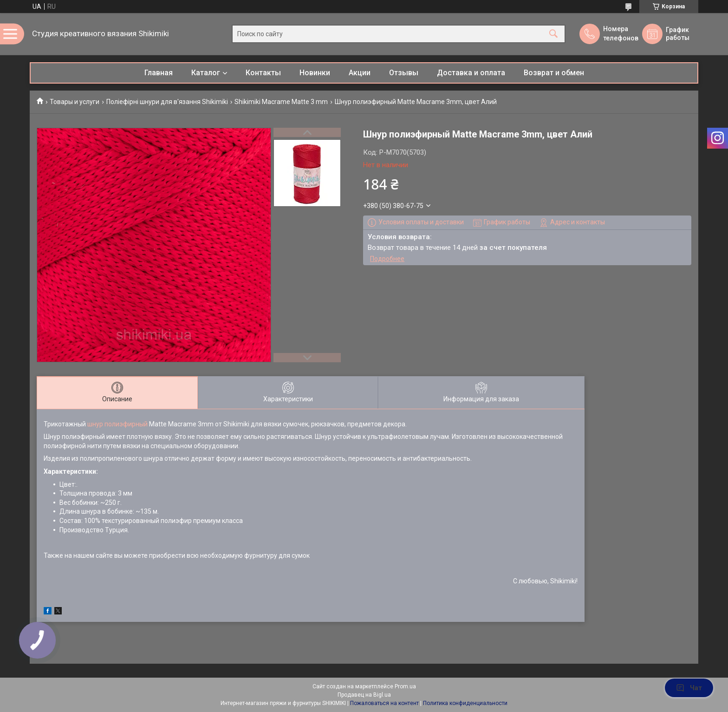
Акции (360, 73)
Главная (159, 73)
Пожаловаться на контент (384, 703)
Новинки (315, 73)
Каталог (206, 73)
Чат (689, 688)
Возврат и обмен (554, 73)
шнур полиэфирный (117, 424)
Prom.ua (405, 686)
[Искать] (553, 34)
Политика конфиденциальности (465, 703)
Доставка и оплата (471, 73)
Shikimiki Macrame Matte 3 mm (281, 102)
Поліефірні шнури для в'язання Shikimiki (167, 102)
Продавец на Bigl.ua (364, 695)
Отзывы (404, 73)
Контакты (263, 73)
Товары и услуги (75, 102)
